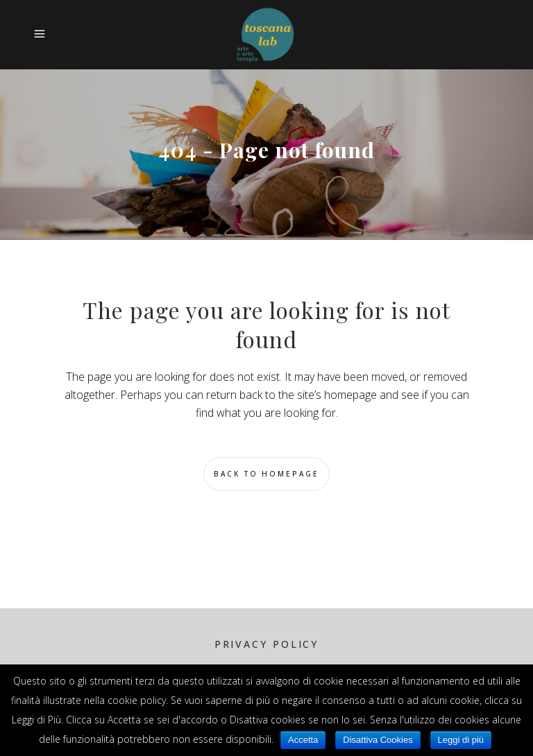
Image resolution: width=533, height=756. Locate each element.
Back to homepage (266, 474)
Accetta (303, 740)
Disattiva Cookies (378, 740)
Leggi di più (461, 740)
